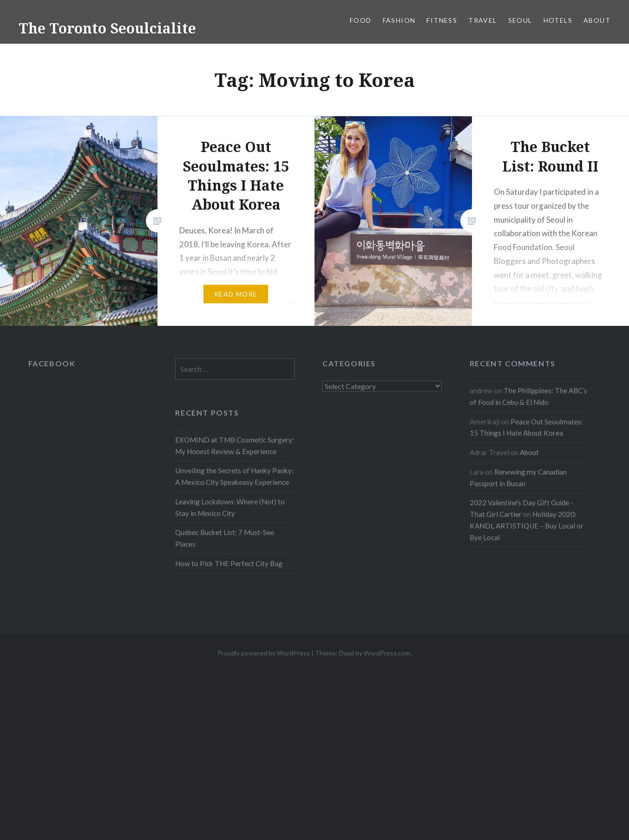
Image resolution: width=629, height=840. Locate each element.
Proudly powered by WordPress (264, 653)
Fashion (399, 20)
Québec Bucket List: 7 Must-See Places (225, 538)
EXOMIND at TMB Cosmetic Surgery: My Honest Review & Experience (235, 446)
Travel (482, 20)
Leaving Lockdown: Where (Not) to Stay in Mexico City (230, 507)
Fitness (442, 20)
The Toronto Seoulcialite (107, 28)
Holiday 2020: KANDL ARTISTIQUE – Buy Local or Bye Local (527, 526)
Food (361, 20)
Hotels (558, 20)
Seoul (520, 20)
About (597, 20)
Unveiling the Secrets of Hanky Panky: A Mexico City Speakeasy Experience (234, 476)
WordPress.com (387, 653)
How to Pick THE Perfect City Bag (229, 563)
